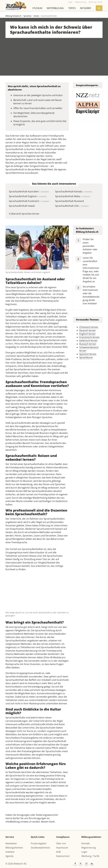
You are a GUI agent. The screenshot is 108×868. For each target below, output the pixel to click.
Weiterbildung (55, 8)
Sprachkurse (86, 357)
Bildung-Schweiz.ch (13, 16)
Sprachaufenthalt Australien (29, 191)
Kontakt (86, 843)
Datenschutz (63, 856)
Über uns (61, 843)
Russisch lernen (88, 344)
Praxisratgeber (39, 843)
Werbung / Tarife (90, 856)
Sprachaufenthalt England (28, 196)
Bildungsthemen (14, 848)
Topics (72, 8)
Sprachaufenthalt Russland (69, 201)
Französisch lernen (89, 337)
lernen (36, 16)
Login (84, 852)
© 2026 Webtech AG (16, 864)
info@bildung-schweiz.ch (19, 822)
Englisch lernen (87, 334)
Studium (37, 8)
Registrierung (89, 848)
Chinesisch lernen (89, 327)
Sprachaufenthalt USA (72, 206)
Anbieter (10, 852)
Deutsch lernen (87, 330)
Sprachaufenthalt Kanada (74, 191)
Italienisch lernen (88, 341)
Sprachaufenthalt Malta (73, 196)
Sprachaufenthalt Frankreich (29, 201)
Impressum (62, 848)
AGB (58, 852)
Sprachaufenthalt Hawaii (22, 206)
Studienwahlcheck (40, 848)
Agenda (9, 856)
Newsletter (11, 843)
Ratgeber (85, 8)
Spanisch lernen (88, 354)
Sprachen (27, 16)
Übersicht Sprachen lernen (24, 214)
